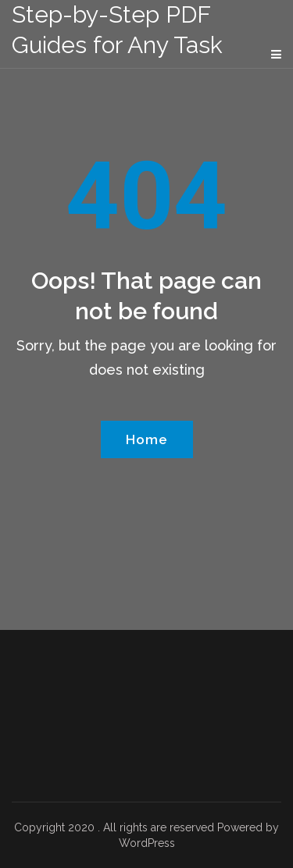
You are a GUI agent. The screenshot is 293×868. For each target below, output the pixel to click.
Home (147, 439)
